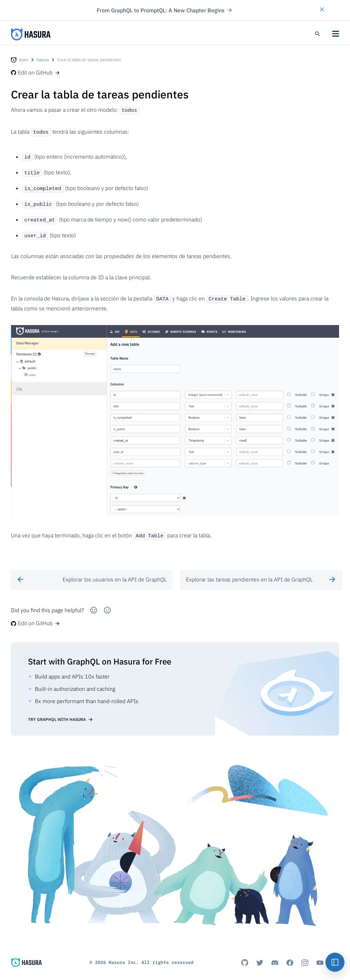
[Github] (245, 957)
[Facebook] (290, 957)
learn (24, 60)
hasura (43, 60)
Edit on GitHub (36, 72)
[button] (322, 10)
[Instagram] (305, 957)
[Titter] (260, 957)
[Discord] (275, 957)
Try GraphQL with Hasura (61, 714)
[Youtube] (320, 957)
